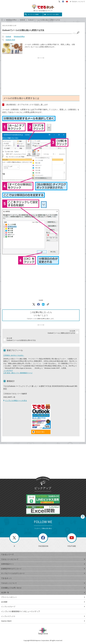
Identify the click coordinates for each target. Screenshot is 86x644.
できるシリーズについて (43, 559)
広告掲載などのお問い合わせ (43, 588)
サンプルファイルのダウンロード (43, 573)
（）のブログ (8, 370)
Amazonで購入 (40, 432)
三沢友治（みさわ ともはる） (14, 355)
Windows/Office (11, 20)
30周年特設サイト (43, 564)
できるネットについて (77, 2)
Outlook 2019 (10, 40)
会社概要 (43, 602)
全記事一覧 (43, 592)
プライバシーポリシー (43, 597)
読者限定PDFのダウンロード (43, 569)
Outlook (22, 20)
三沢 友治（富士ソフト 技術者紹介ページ (18, 373)
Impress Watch (43, 621)
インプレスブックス (43, 616)
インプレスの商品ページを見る (15, 401)
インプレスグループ (43, 607)
